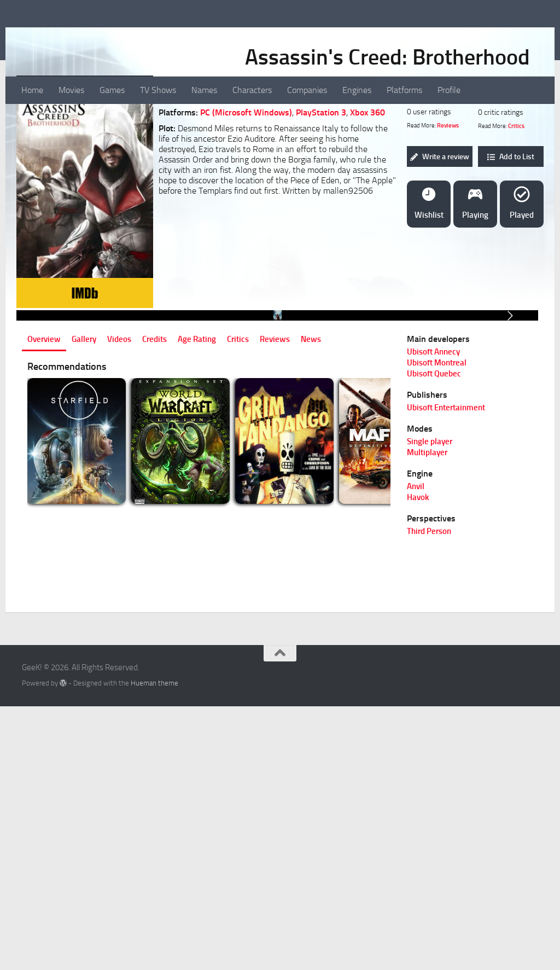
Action (202, 157)
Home (32, 90)
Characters (252, 90)
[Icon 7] (110, 163)
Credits (154, 605)
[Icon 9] (134, 163)
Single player (430, 707)
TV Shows (158, 90)
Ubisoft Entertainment (446, 673)
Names (204, 90)
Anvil (416, 752)
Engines (357, 90)
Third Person (429, 797)
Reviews (448, 202)
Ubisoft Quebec (434, 639)
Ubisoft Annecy (433, 617)
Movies (71, 90)
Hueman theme (154, 948)
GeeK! (49, 38)
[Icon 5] (86, 163)
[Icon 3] (62, 163)
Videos (119, 605)
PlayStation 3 (321, 189)
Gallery (84, 605)
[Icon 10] (146, 163)
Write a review (440, 233)
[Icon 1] (38, 163)
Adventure (263, 157)
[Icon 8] (122, 163)
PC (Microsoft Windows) (246, 189)
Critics (516, 203)
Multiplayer (427, 718)
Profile (449, 90)
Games (112, 90)
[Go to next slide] (510, 487)
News (311, 605)
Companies (307, 90)
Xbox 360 (367, 189)
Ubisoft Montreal (437, 628)
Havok (418, 763)
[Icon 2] (50, 163)
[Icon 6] (98, 163)
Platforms (404, 90)
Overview (44, 605)
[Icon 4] (74, 163)
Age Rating (197, 605)
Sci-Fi (228, 157)
